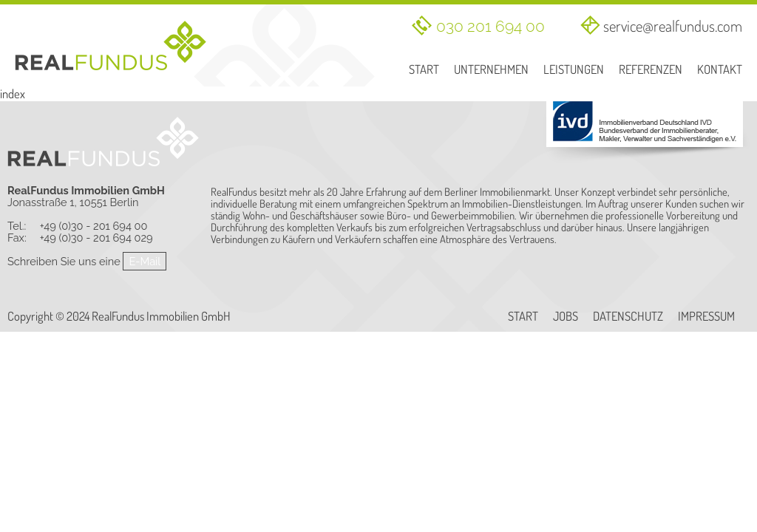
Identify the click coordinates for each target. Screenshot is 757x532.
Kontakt (720, 69)
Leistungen (574, 69)
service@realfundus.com (673, 26)
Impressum (706, 317)
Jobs (566, 317)
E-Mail (145, 261)
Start (424, 69)
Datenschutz (628, 317)
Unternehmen (491, 69)
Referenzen (651, 69)
